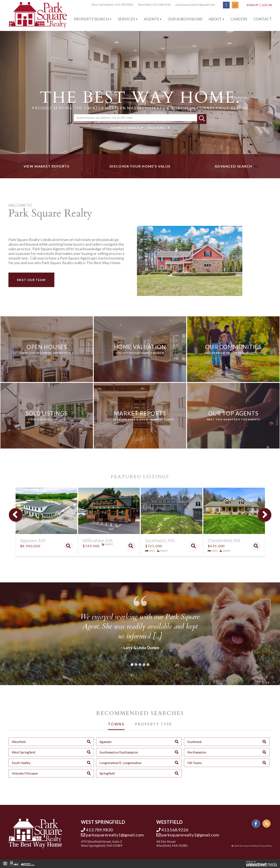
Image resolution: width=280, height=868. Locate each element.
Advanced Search (125, 128)
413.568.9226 (162, 5)
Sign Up (252, 5)
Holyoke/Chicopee (25, 773)
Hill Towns (195, 763)
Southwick (194, 742)
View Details (68, 546)
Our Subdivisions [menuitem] (185, 19)
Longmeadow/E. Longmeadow (120, 763)
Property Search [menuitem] (91, 19)
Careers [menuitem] (239, 19)
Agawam (105, 742)
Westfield (19, 742)
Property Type (153, 724)
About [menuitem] (215, 19)
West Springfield (23, 752)
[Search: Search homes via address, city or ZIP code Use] (135, 118)
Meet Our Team (31, 280)
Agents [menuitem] (151, 19)
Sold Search (157, 128)
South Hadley (21, 763)
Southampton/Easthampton (119, 752)
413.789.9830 (124, 5)
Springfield (107, 773)
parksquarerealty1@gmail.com (195, 5)
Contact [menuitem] (263, 19)
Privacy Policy (265, 846)
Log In (267, 5)
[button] (202, 119)
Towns (116, 724)
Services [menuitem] (126, 19)
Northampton (197, 752)
